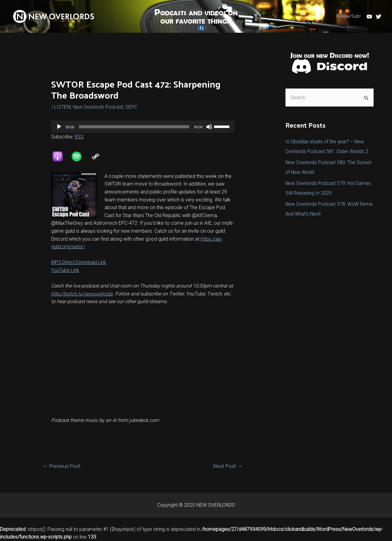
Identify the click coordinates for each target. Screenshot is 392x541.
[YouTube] (369, 17)
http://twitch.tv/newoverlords (82, 293)
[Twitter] (379, 17)
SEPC (133, 107)
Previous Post (62, 466)
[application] (143, 127)
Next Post (227, 466)
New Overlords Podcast (99, 107)
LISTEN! (63, 107)
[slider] (134, 127)
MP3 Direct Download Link (79, 262)
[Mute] (209, 127)
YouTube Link (65, 270)
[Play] (59, 127)
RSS (79, 137)
